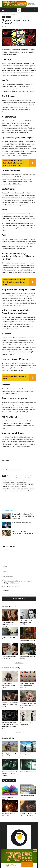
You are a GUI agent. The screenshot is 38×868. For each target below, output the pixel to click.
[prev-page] (3, 540)
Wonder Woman (21, 491)
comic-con (31, 476)
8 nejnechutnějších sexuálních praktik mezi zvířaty (8, 686)
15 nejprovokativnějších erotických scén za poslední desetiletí (9, 624)
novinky (24, 487)
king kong (13, 482)
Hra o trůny (21, 480)
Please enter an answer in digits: (11, 587)
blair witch (24, 476)
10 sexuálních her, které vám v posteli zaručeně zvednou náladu (10, 704)
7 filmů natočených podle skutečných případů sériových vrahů (27, 622)
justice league (6, 482)
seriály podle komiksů (23, 489)
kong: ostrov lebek (22, 482)
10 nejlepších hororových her (28, 772)
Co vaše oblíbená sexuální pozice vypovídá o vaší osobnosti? (27, 686)
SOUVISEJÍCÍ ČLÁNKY (8, 510)
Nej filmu (13, 14)
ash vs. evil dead (16, 476)
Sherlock (32, 489)
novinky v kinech (7, 489)
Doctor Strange (6, 478)
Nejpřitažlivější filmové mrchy (21, 523)
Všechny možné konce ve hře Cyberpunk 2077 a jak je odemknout (10, 774)
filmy (29, 478)
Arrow (9, 476)
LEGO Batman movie (22, 484)
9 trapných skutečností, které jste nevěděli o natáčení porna (28, 705)
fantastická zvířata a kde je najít (19, 478)
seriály (14, 489)
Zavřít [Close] (35, 850)
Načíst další (19, 662)
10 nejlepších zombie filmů (27, 640)
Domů (3, 14)
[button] (3, 10)
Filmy (8, 14)
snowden (5, 491)
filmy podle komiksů (7, 480)
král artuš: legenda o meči (9, 484)
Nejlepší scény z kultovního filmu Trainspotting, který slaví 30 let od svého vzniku (23, 516)
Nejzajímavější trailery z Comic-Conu (11, 487)
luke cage (31, 484)
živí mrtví (29, 491)
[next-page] (6, 540)
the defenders (12, 491)
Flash (15, 480)
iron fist (28, 480)
